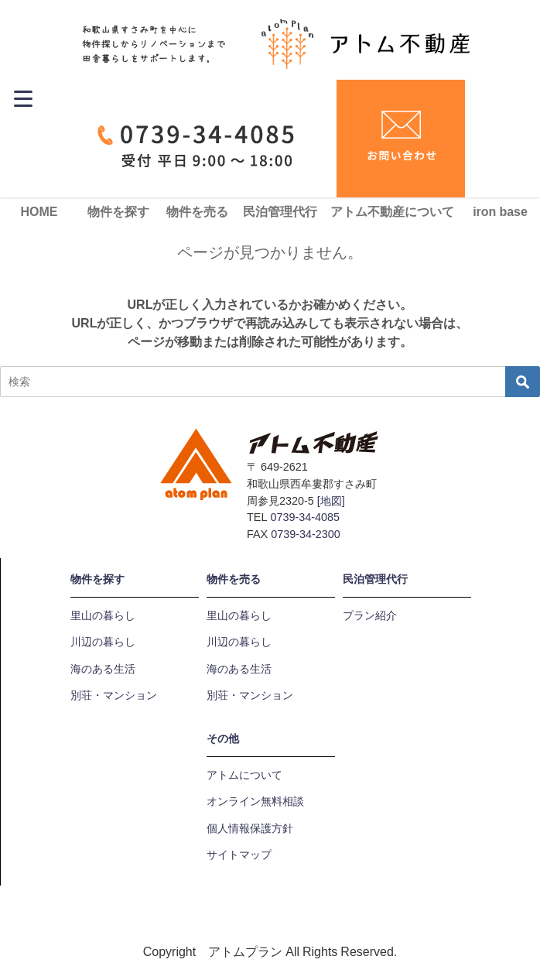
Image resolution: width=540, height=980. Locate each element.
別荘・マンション (114, 695)
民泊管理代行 (280, 211)
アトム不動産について (392, 211)
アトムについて (244, 775)
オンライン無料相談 (255, 801)
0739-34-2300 (306, 534)
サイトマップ (239, 855)
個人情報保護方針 (250, 828)
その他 (223, 738)
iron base (500, 211)
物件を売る (197, 211)
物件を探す (118, 211)
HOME (39, 211)
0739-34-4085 (305, 517)
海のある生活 (103, 669)
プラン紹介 (370, 615)
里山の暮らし (103, 615)
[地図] (331, 501)
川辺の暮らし (103, 642)
